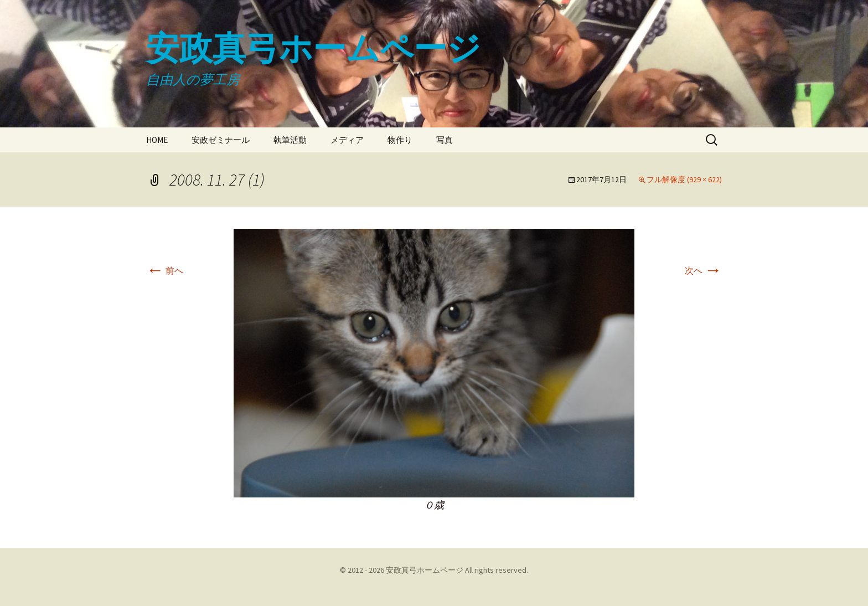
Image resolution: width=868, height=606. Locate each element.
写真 (445, 140)
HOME (157, 140)
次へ (703, 270)
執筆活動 (290, 140)
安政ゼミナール (221, 140)
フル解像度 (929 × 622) (684, 179)
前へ (165, 270)
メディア (347, 140)
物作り (400, 140)
